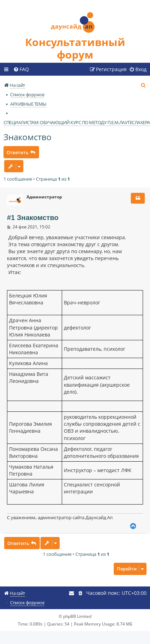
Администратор (44, 197)
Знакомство (28, 137)
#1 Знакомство (33, 218)
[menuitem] (21, 69)
